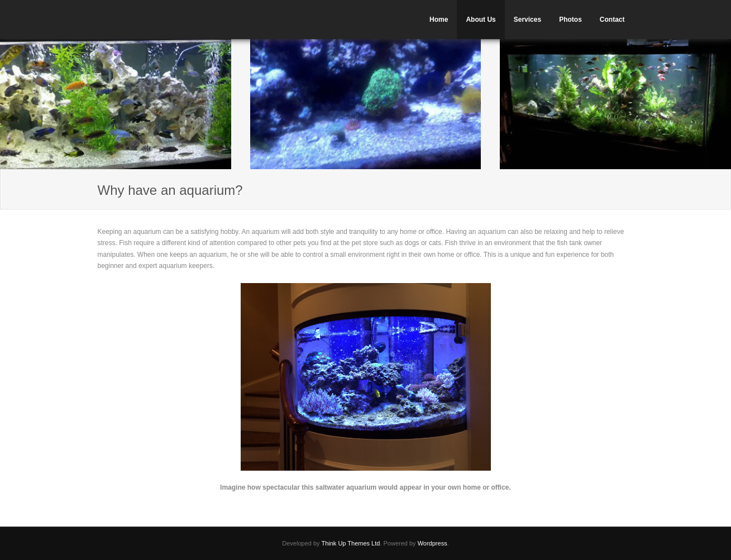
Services (527, 20)
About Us (481, 20)
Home (439, 20)
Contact (612, 20)
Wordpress (433, 543)
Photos (570, 20)
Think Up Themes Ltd (350, 543)
